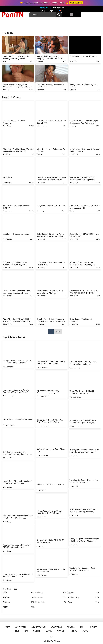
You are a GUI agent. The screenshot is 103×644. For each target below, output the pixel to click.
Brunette (51, 598)
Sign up (43, 11)
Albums (93, 627)
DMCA (85, 631)
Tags (82, 627)
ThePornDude (58, 8)
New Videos (56, 627)
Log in (51, 11)
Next (58, 332)
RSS (26, 631)
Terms (74, 631)
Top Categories (10, 589)
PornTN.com (56, 641)
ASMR (19, 607)
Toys (83, 602)
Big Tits (19, 598)
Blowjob (19, 602)
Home (7, 627)
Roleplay (51, 593)
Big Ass (83, 593)
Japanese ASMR (38, 627)
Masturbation (51, 602)
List (17, 631)
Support (61, 631)
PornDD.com (45, 8)
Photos (71, 627)
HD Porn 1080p (83, 598)
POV (19, 593)
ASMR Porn (20, 627)
